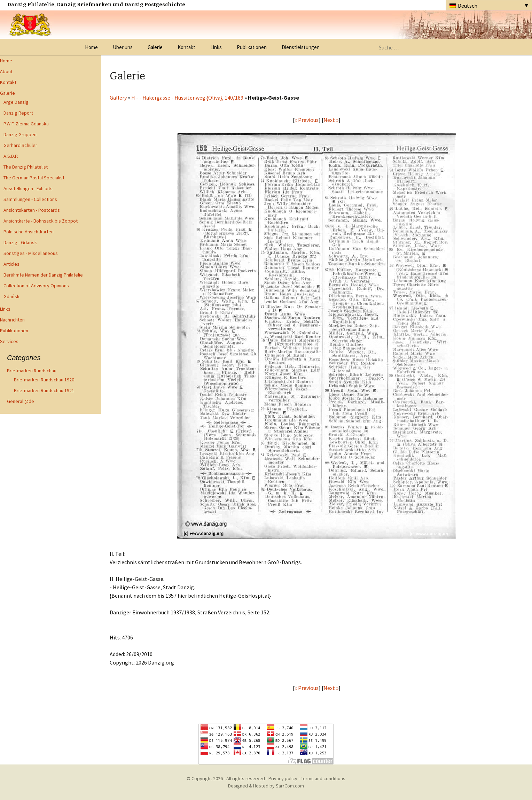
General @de (21, 401)
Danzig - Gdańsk (20, 242)
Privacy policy (283, 778)
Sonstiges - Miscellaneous (31, 253)
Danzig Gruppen (20, 134)
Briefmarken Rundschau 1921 (44, 390)
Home (91, 47)
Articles (11, 264)
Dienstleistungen (301, 47)
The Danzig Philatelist (26, 167)
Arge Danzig (16, 102)
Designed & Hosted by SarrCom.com (266, 786)
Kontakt (186, 47)
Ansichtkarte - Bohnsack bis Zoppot (41, 221)
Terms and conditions (323, 778)
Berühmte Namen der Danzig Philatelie (43, 275)
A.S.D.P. (11, 156)
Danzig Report (18, 113)
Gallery (118, 98)
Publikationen (252, 47)
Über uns (123, 47)
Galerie (155, 47)
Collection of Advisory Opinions (36, 286)
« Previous (307, 120)
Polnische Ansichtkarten (29, 232)
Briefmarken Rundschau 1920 (44, 380)
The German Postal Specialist (34, 178)
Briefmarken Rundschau (32, 371)
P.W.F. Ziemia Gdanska (26, 124)
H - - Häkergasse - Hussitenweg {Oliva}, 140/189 (187, 98)
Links (216, 47)
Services (9, 341)
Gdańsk (11, 296)
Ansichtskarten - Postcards (32, 210)
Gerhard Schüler (20, 145)
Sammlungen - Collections (30, 199)
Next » (331, 120)
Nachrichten (12, 320)
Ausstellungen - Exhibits (28, 188)
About (6, 71)
